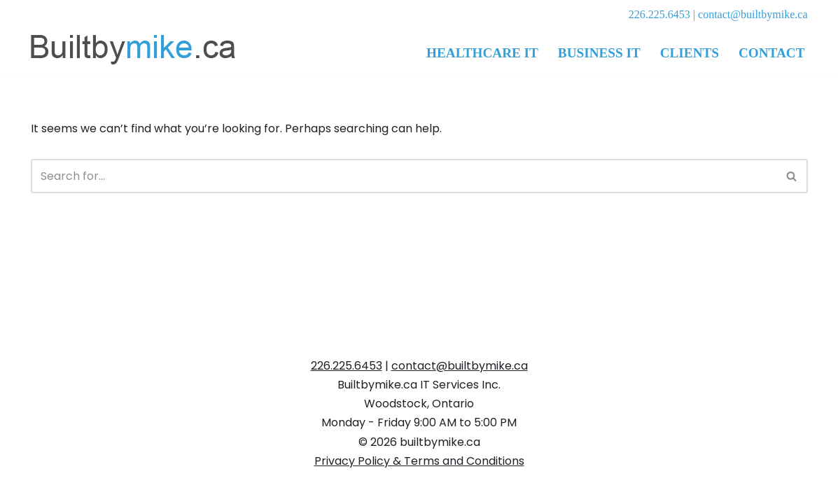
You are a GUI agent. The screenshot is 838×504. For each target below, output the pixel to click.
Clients (690, 53)
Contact (772, 53)
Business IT (599, 53)
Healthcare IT (482, 53)
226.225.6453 (659, 14)
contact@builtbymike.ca (753, 14)
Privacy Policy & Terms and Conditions (419, 461)
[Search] (404, 176)
